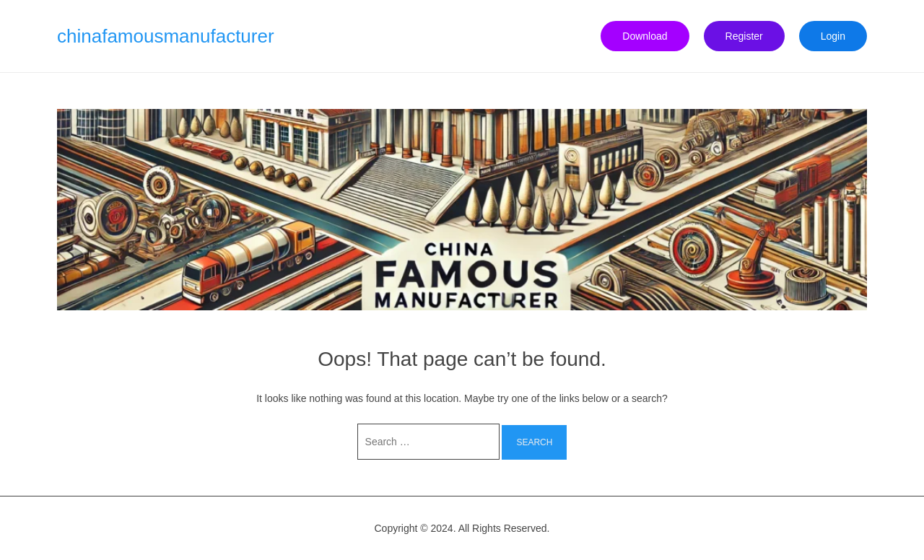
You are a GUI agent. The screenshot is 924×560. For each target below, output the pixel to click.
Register (744, 36)
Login (833, 36)
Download (645, 36)
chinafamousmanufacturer (166, 36)
